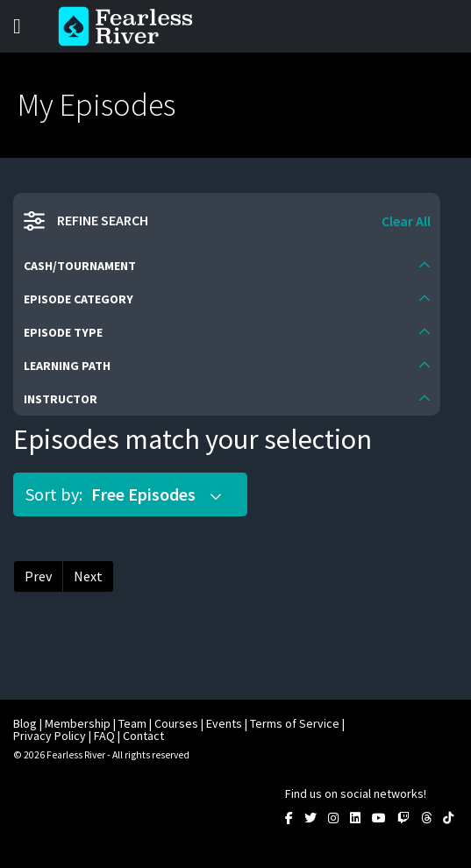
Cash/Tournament (80, 266)
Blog (25, 723)
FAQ (104, 736)
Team (132, 723)
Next (88, 576)
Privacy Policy (50, 736)
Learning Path (67, 366)
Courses (176, 723)
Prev (38, 576)
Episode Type (63, 332)
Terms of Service (295, 723)
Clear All (406, 221)
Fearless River (131, 26)
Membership (78, 723)
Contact (143, 736)
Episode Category (78, 299)
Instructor (61, 399)
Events (224, 723)
